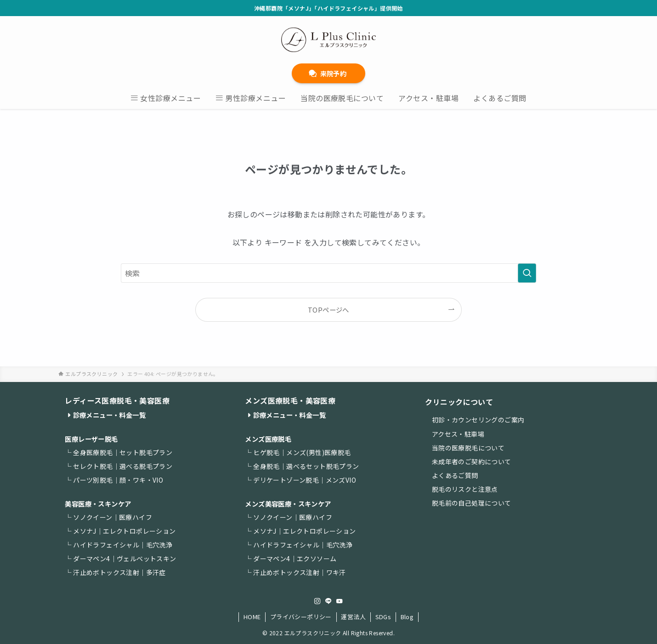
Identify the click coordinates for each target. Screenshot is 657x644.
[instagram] (317, 601)
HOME (252, 617)
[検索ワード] (328, 273)
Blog (407, 617)
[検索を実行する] (527, 273)
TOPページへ (328, 310)
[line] (328, 601)
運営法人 (353, 617)
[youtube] (340, 601)
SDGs (383, 617)
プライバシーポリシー (301, 617)
